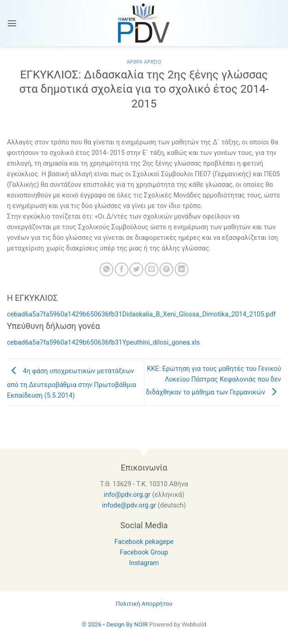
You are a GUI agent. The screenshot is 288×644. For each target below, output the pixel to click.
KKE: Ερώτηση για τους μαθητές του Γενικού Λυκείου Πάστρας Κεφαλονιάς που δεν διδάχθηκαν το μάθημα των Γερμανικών (214, 381)
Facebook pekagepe (144, 542)
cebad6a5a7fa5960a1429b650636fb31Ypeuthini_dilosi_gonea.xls (103, 343)
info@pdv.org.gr (127, 495)
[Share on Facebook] (122, 269)
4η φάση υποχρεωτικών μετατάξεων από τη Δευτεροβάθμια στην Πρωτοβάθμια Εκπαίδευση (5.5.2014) (71, 383)
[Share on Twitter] (136, 269)
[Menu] (12, 23)
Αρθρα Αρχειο (144, 62)
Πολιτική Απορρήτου (144, 604)
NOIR (141, 624)
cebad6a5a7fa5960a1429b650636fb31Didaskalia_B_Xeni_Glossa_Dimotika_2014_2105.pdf (141, 314)
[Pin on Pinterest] (166, 269)
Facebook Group (144, 552)
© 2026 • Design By (108, 624)
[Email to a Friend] (152, 269)
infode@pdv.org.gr (129, 505)
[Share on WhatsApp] (106, 269)
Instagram (144, 563)
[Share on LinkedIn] (182, 269)
